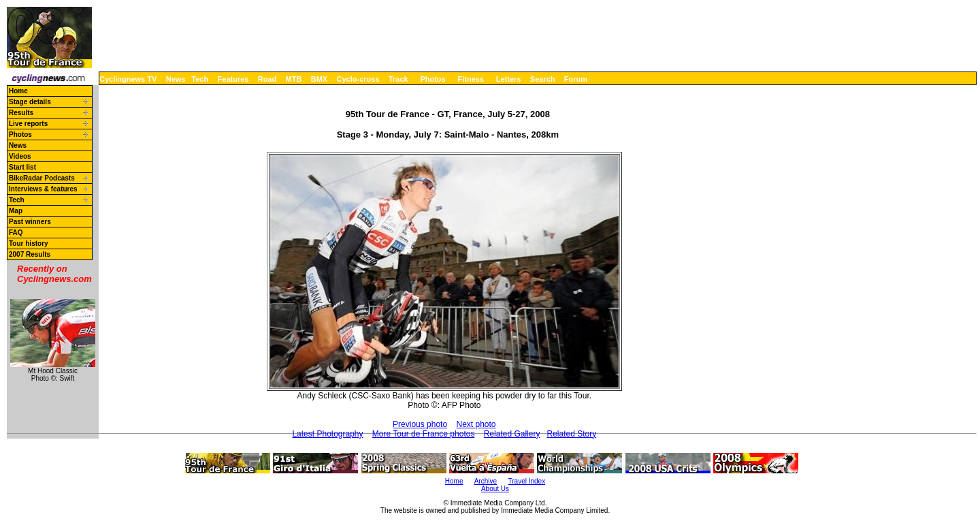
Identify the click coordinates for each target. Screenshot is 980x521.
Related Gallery (512, 434)
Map (16, 211)
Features (233, 79)
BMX (319, 79)
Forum (576, 79)
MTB (294, 79)
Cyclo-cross (358, 79)
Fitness (471, 79)
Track (398, 79)
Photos (432, 79)
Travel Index (527, 481)
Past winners (30, 222)
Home (18, 91)
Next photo (476, 424)
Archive (486, 481)
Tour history (29, 243)
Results (21, 113)
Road (267, 79)
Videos (20, 156)
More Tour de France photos (424, 434)
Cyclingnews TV (128, 79)
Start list (22, 167)
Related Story (571, 434)
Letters (509, 79)
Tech (200, 79)
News (176, 79)
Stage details (30, 102)
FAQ (16, 233)
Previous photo (420, 424)
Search (543, 79)
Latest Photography (327, 434)
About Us (495, 489)
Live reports (28, 124)
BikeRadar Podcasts (42, 178)
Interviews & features (43, 189)
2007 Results (30, 254)
